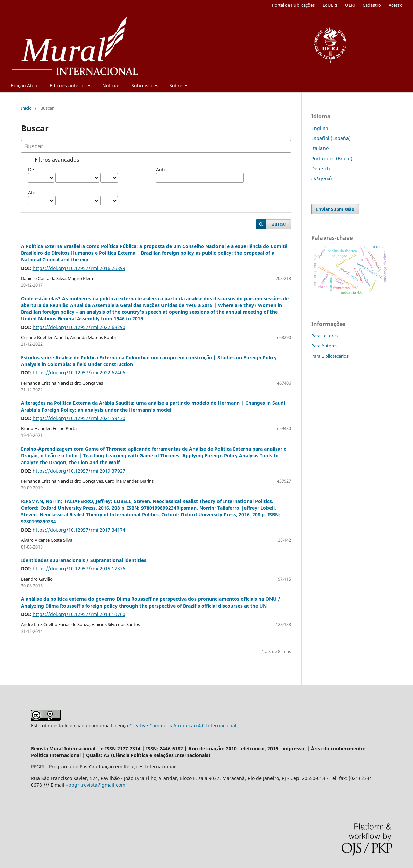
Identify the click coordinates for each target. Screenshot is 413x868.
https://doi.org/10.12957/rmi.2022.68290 (79, 327)
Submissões (145, 86)
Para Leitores (325, 336)
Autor (162, 170)
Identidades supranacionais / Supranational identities (84, 560)
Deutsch (321, 169)
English (320, 128)
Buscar (279, 224)
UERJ (350, 5)
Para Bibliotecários (330, 356)
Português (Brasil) (332, 158)
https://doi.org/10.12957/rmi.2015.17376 (79, 569)
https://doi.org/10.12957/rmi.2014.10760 (79, 614)
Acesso (396, 5)
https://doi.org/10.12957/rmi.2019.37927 (79, 471)
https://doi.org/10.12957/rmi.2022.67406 (79, 373)
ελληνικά (322, 179)
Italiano (320, 148)
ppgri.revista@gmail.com (97, 785)
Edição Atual (25, 86)
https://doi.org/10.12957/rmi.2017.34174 (79, 530)
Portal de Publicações (293, 5)
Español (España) (331, 138)
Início (26, 108)
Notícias (111, 86)
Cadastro (372, 5)
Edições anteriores (71, 86)
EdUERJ (330, 5)
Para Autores (324, 346)
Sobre (176, 86)
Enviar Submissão (335, 209)
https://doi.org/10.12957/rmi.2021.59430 (79, 418)
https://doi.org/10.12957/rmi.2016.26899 (79, 268)
